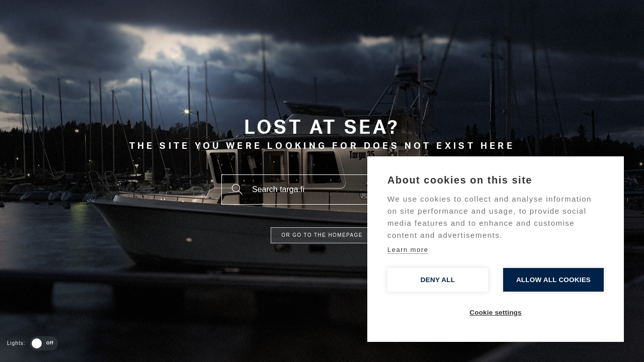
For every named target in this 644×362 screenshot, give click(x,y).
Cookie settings (496, 312)
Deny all (438, 280)
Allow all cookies (553, 280)
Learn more (408, 250)
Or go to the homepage (322, 235)
